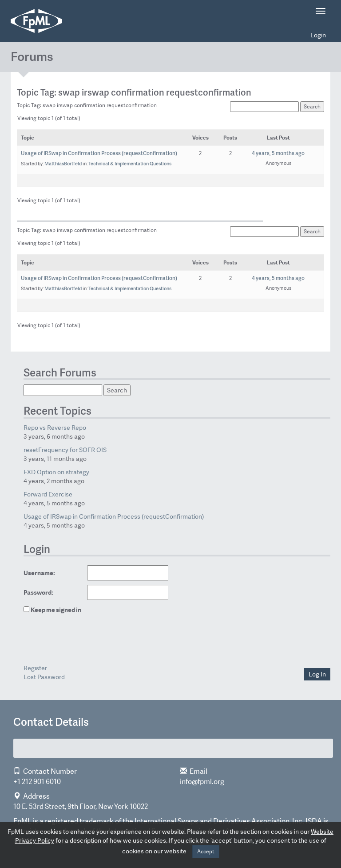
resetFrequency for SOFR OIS (65, 450)
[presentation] (85, 640)
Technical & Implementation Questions (130, 163)
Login (318, 35)
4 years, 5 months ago (278, 153)
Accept (206, 852)
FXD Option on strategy (56, 472)
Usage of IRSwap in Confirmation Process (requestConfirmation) (99, 153)
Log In (317, 674)
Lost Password (44, 677)
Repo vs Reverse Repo (55, 428)
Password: (38, 592)
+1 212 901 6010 (37, 782)
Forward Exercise (48, 494)
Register (35, 668)
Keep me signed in (56, 610)
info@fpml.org (202, 782)
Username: (39, 573)
